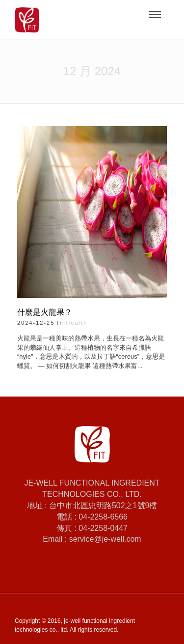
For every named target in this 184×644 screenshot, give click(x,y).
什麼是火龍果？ (45, 312)
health (77, 323)
